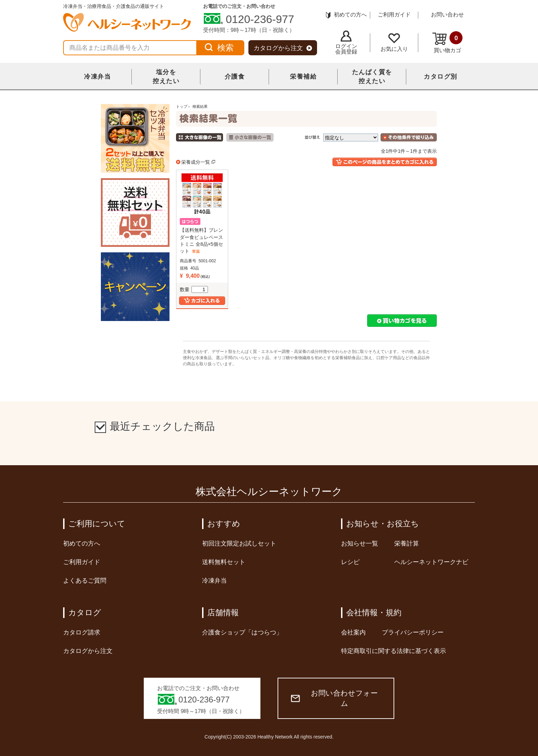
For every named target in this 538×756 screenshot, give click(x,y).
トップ (182, 106)
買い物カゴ (447, 42)
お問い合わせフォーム (334, 698)
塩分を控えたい (166, 77)
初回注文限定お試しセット (239, 543)
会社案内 (353, 632)
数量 (194, 289)
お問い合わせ (447, 15)
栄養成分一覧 (196, 162)
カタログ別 (441, 77)
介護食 (235, 77)
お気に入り (394, 43)
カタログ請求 (82, 632)
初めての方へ (346, 15)
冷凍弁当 (97, 77)
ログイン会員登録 (346, 43)
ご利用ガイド (394, 15)
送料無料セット (224, 562)
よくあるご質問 (85, 581)
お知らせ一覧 (360, 543)
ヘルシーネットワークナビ (431, 562)
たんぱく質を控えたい (372, 77)
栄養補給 (303, 77)
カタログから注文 (283, 48)
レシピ (350, 562)
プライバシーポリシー (413, 632)
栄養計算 (407, 543)
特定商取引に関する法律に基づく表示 (394, 651)
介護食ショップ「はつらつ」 (242, 632)
